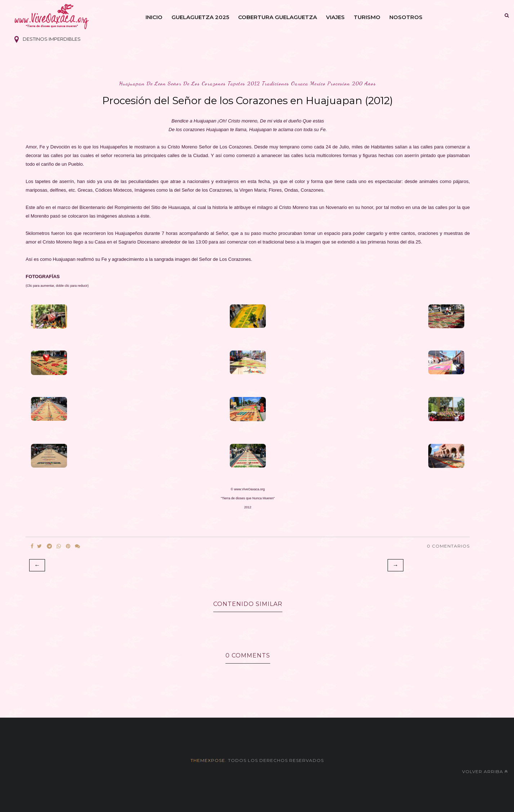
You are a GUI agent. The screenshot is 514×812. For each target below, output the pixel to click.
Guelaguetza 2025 (200, 17)
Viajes (335, 17)
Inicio (154, 17)
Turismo (367, 17)
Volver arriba (485, 771)
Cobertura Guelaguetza (278, 17)
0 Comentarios (448, 546)
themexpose (208, 760)
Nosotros (406, 17)
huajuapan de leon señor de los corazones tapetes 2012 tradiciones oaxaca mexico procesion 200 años (248, 83)
